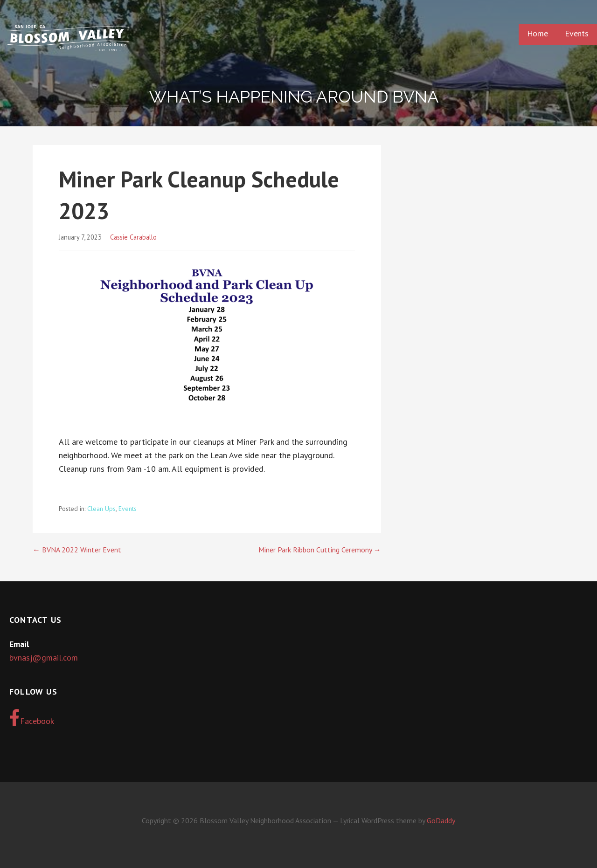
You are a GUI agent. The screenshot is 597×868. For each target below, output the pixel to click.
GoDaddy (441, 820)
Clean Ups (101, 509)
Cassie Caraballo (133, 237)
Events (577, 33)
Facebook (32, 718)
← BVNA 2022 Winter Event (77, 550)
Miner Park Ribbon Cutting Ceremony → (320, 550)
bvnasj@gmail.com (44, 658)
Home (538, 33)
